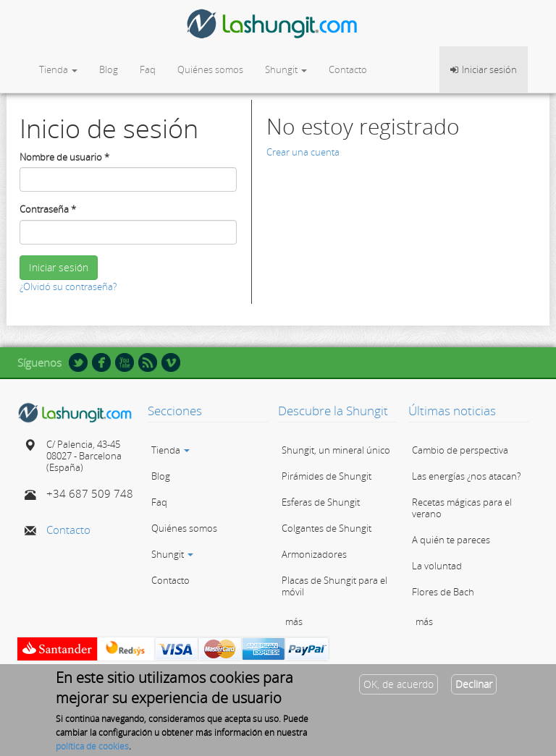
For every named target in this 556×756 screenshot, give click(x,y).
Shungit (286, 69)
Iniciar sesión (59, 267)
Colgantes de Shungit (327, 528)
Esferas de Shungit (321, 502)
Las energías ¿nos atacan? (466, 476)
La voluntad (437, 566)
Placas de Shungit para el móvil (334, 586)
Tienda (58, 69)
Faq (148, 69)
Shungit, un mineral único (336, 450)
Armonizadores (314, 554)
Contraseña (48, 209)
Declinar (474, 691)
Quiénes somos (210, 69)
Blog (109, 69)
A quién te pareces (451, 540)
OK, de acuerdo (399, 691)
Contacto (348, 69)
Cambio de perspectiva (460, 450)
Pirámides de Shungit (327, 476)
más (294, 621)
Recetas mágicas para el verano (462, 508)
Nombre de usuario (64, 157)
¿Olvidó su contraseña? (68, 286)
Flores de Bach (443, 592)
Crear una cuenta (303, 152)
